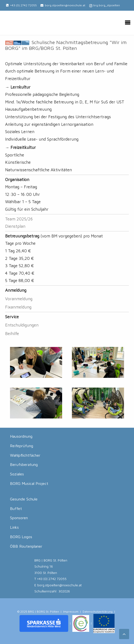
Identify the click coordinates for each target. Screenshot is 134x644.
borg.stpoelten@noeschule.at (65, 5)
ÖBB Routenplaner (26, 546)
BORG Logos (21, 537)
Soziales (17, 474)
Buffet (16, 508)
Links (14, 527)
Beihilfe (12, 334)
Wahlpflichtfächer (25, 455)
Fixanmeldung (18, 307)
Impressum (71, 612)
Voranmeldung (19, 299)
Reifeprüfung (22, 446)
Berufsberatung (24, 464)
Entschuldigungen (22, 325)
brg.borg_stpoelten (107, 5)
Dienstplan (15, 226)
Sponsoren (19, 518)
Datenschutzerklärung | (99, 612)
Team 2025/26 (19, 219)
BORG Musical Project (29, 483)
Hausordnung (21, 436)
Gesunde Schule (24, 499)
